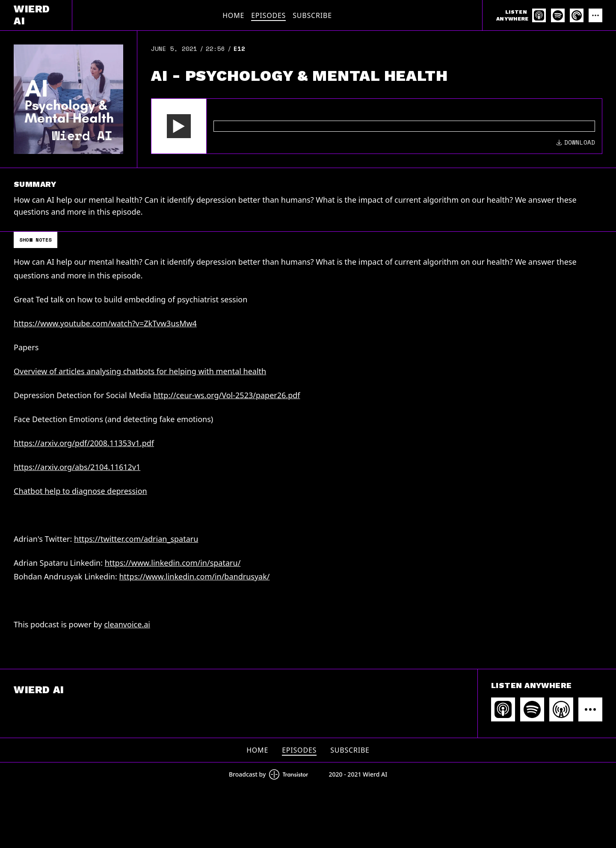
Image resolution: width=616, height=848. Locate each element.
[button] (179, 126)
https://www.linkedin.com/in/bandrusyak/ (194, 576)
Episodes (268, 15)
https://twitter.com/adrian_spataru (136, 539)
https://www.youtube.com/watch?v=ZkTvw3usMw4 (105, 323)
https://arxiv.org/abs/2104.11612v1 (77, 467)
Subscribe (312, 15)
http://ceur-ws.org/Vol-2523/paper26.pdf (227, 395)
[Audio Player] (377, 126)
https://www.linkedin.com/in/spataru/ (173, 563)
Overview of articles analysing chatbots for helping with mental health (140, 371)
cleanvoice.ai (127, 624)
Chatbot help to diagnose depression (80, 491)
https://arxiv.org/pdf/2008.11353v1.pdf (84, 443)
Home (233, 15)
